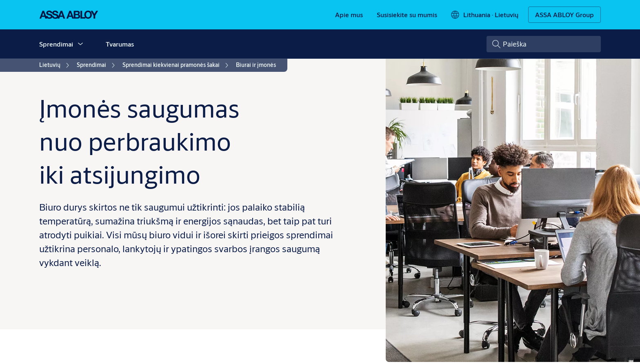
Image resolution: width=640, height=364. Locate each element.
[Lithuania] (484, 15)
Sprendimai (56, 44)
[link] (349, 15)
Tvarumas (120, 44)
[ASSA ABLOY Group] (564, 15)
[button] (80, 44)
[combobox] (544, 44)
